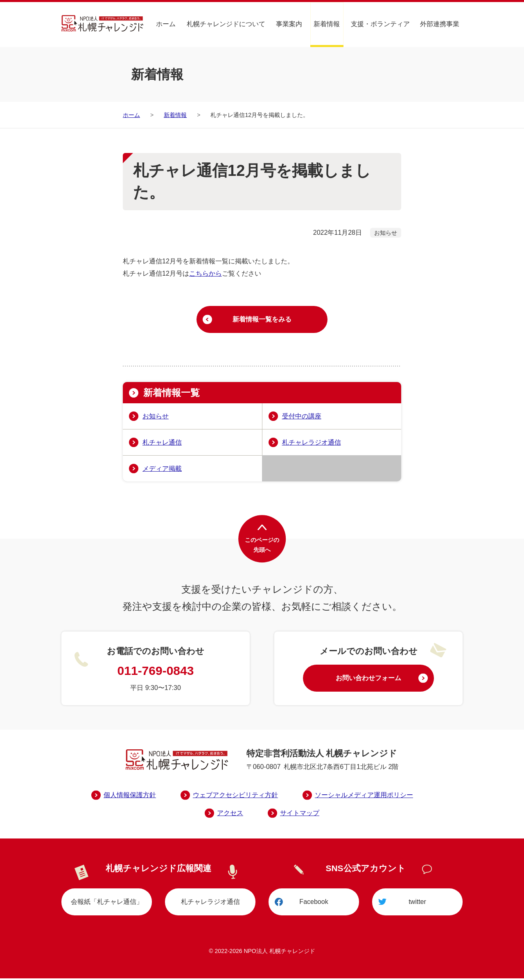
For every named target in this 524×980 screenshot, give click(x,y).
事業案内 (290, 24)
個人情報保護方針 (130, 796)
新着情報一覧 (173, 393)
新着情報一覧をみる (262, 320)
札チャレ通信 (162, 443)
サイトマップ (300, 814)
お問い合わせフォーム (368, 679)
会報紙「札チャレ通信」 (107, 903)
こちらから (206, 273)
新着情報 (327, 24)
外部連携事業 (440, 24)
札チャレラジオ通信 (312, 443)
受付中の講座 (302, 417)
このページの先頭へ (262, 546)
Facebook (314, 903)
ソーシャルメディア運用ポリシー (364, 796)
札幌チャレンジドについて (227, 24)
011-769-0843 (156, 671)
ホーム (167, 24)
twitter (417, 903)
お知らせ (156, 417)
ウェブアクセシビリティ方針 (235, 796)
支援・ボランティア (381, 24)
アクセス (230, 814)
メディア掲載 (162, 469)
